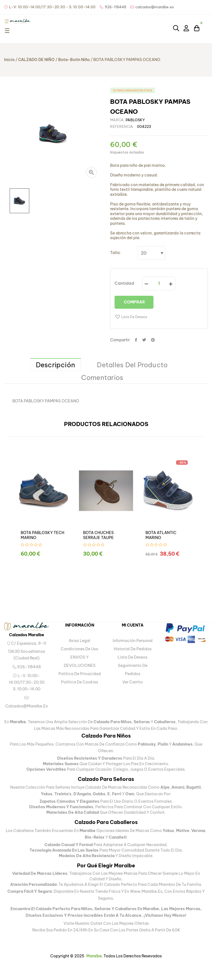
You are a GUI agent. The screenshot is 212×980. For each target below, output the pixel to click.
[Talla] (152, 253)
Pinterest (153, 340)
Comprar (134, 302)
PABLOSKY (135, 120)
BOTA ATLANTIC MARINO (161, 535)
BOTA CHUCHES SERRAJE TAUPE (98, 535)
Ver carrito (132, 682)
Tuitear (144, 340)
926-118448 (27, 667)
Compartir (136, 340)
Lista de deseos (132, 657)
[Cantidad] (159, 283)
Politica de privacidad (80, 674)
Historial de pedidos (133, 649)
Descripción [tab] (56, 365)
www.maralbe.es (146, 891)
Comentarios (102, 377)
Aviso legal (79, 641)
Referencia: (122, 126)
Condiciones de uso (79, 649)
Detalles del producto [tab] (132, 365)
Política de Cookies (79, 682)
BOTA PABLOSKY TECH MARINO (43, 535)
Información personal (133, 641)
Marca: (117, 120)
